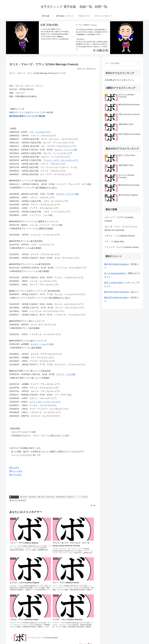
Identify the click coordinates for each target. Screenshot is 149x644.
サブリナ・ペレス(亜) (66, 374)
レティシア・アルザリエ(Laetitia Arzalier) (119, 219)
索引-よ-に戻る (16, 471)
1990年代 (24, 497)
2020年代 (51, 497)
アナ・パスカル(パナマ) (40, 132)
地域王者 (22, 500)
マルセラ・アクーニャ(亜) (66, 150)
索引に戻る (14, 468)
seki (133, 292)
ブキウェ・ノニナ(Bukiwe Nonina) (120, 236)
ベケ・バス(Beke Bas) (114, 242)
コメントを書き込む (53, 619)
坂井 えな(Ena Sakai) (113, 283)
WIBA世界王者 (62, 497)
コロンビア (14, 497)
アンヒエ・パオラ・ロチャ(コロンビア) (61, 160)
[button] (139, 63)
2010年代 (42, 497)
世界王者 (13, 500)
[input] (122, 63)
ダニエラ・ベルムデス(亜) (42, 344)
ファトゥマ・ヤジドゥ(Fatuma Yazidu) (122, 247)
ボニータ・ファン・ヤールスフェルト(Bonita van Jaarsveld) (121, 228)
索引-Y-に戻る (15, 475)
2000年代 (33, 497)
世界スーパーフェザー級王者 (78, 497)
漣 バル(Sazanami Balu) (115, 273)
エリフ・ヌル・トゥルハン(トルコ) (45, 402)
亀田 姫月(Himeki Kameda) (116, 264)
